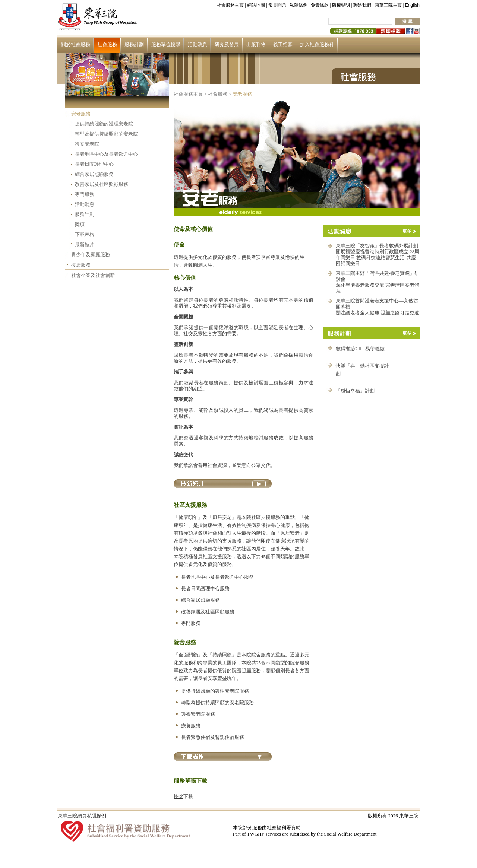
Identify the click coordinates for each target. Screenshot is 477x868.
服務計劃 (134, 44)
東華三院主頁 (388, 5)
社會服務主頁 (230, 5)
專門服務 (85, 194)
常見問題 (277, 5)
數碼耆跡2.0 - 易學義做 (360, 349)
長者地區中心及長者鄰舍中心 (106, 154)
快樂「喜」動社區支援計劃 (362, 370)
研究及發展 (227, 44)
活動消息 (198, 44)
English (412, 5)
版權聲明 (341, 5)
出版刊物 (256, 44)
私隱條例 (298, 5)
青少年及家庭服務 (91, 255)
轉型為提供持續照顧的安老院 (106, 134)
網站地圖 (256, 5)
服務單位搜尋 (166, 44)
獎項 (80, 224)
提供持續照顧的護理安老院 (104, 124)
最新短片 (85, 244)
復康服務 (81, 265)
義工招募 (283, 44)
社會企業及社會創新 (93, 275)
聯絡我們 (362, 5)
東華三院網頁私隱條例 (82, 816)
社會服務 (107, 44)
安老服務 (81, 114)
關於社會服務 (76, 44)
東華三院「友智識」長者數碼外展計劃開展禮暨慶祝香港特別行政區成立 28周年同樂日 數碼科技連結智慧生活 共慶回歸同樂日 (378, 255)
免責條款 (320, 5)
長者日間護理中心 (94, 164)
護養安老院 (87, 144)
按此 (179, 796)
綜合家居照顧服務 (94, 174)
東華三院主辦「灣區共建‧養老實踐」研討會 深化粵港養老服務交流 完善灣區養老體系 (378, 282)
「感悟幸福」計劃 (355, 391)
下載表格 (85, 234)
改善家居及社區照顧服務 (102, 184)
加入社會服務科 (317, 44)
